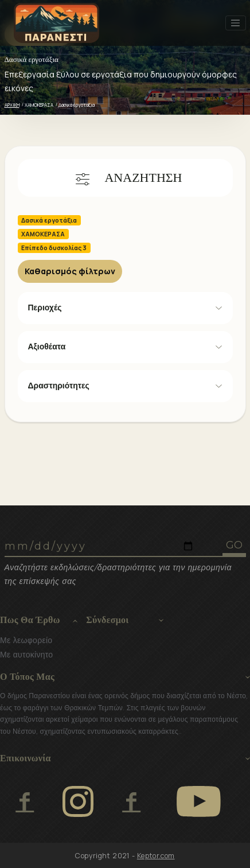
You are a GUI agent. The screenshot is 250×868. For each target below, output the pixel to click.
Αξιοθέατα (47, 347)
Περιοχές (45, 308)
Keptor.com (156, 856)
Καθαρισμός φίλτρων (70, 271)
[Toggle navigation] (236, 23)
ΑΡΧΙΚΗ (12, 105)
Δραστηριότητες (59, 386)
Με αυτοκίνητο (26, 655)
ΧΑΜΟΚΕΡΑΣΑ (39, 105)
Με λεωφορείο (26, 640)
